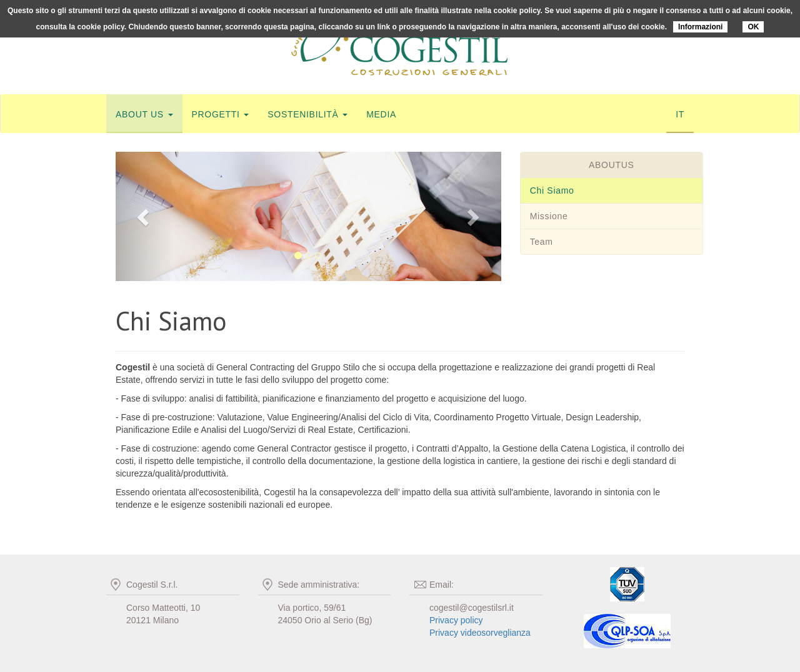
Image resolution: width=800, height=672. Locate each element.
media (381, 114)
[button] (144, 216)
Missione (549, 216)
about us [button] (144, 114)
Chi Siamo (552, 190)
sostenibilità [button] (307, 114)
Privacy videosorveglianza (480, 633)
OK (753, 27)
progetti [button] (221, 114)
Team (542, 242)
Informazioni (700, 27)
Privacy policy (456, 620)
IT (680, 114)
